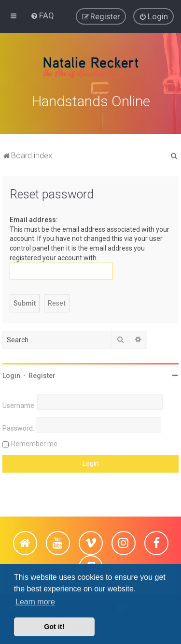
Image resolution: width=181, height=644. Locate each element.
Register (42, 375)
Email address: (34, 219)
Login (11, 375)
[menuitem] (42, 15)
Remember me (34, 443)
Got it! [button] (54, 627)
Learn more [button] (35, 602)
